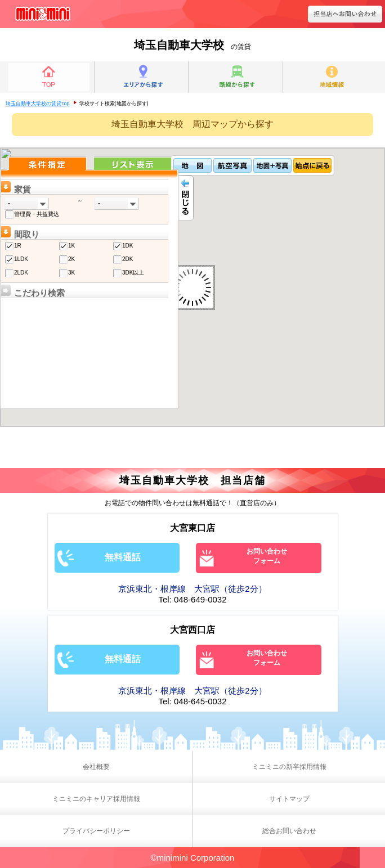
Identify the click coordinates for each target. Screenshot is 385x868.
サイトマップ (289, 799)
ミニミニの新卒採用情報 (289, 767)
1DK (127, 246)
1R (18, 246)
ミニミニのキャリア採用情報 (96, 799)
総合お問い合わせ (289, 831)
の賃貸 (192, 47)
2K (71, 259)
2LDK (21, 273)
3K (71, 273)
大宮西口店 (192, 630)
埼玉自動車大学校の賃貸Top (38, 104)
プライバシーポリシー (96, 831)
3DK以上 (133, 273)
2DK (127, 259)
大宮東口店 (192, 528)
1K (71, 246)
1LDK (21, 259)
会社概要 (96, 767)
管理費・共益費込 (37, 214)
